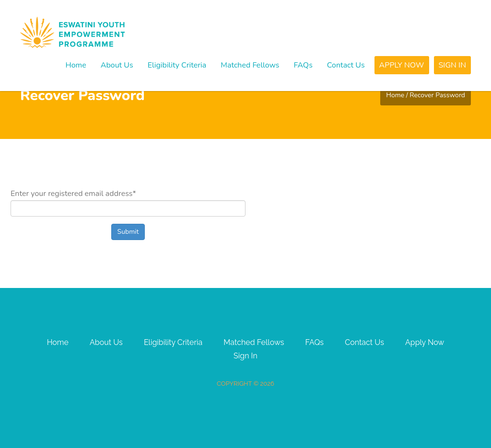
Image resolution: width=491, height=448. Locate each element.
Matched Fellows (250, 65)
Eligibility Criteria (177, 65)
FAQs (303, 65)
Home (76, 65)
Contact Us (346, 65)
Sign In (453, 65)
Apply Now (402, 65)
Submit (128, 232)
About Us (117, 65)
